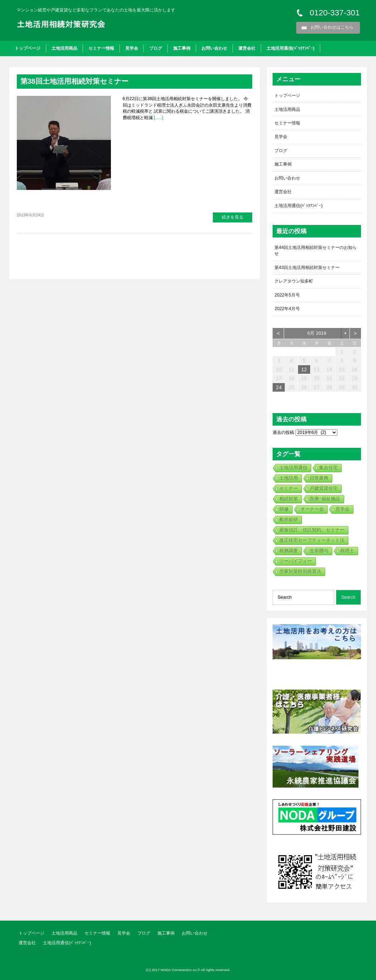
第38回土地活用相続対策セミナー (74, 81)
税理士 (347, 551)
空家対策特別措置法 (300, 571)
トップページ (28, 48)
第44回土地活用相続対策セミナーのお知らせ (316, 251)
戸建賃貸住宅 (324, 488)
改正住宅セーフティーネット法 (312, 540)
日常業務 (319, 478)
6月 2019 (317, 333)
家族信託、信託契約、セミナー (312, 530)
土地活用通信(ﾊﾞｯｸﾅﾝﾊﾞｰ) (290, 48)
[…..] (158, 118)
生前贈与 (319, 551)
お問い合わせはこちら (332, 27)
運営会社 (247, 48)
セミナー (289, 488)
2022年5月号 (287, 295)
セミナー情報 (101, 48)
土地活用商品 (64, 48)
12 (304, 369)
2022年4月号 (287, 309)
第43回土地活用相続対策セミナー (307, 268)
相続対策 (289, 499)
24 (279, 387)
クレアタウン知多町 (294, 281)
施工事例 (182, 48)
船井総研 (289, 520)
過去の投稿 (283, 432)
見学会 (132, 48)
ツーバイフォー (296, 561)
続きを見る (233, 217)
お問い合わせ (214, 48)
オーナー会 (312, 509)
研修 (284, 509)
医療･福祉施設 (325, 499)
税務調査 (289, 551)
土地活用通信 (293, 468)
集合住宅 (328, 468)
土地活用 (289, 478)
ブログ (156, 48)
